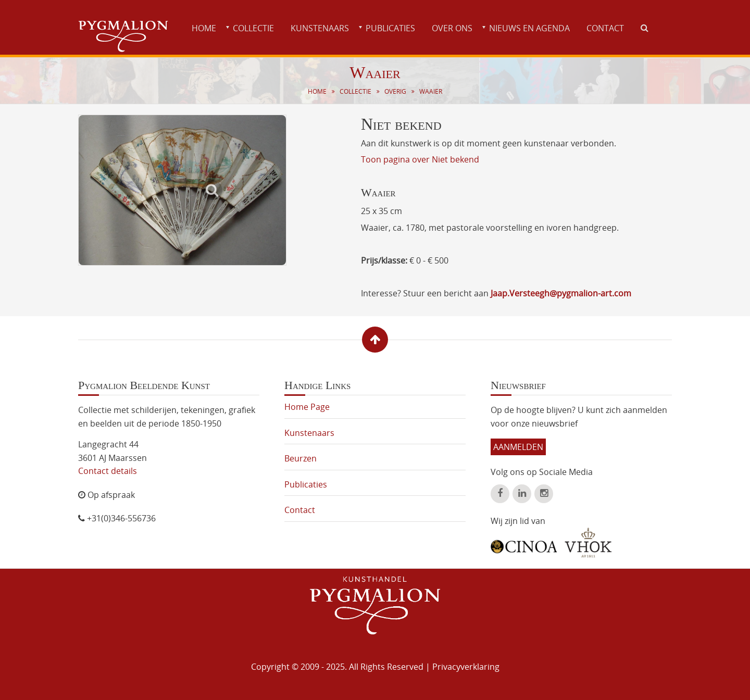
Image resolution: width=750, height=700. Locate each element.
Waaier (431, 91)
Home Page (307, 407)
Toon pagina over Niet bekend (420, 159)
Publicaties (390, 28)
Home (204, 28)
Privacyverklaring (466, 667)
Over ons (452, 28)
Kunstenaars (320, 28)
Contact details (108, 471)
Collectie (253, 28)
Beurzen (301, 458)
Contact (605, 28)
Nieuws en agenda (529, 28)
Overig (395, 91)
